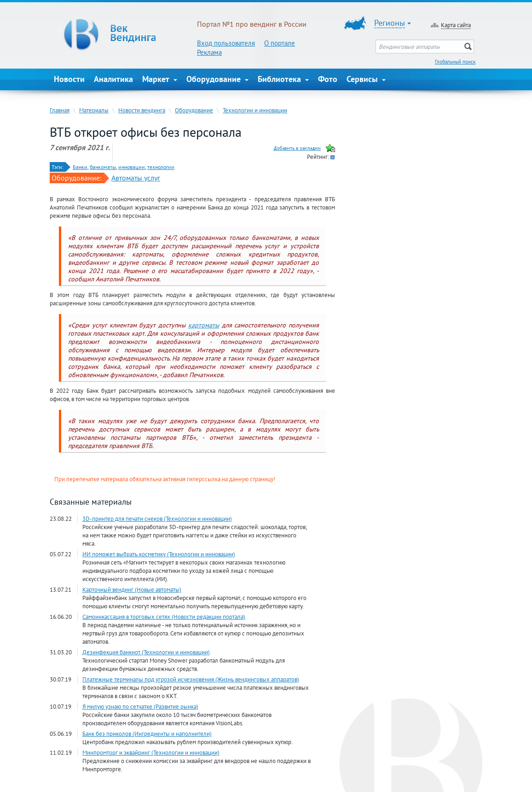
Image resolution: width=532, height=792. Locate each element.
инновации (132, 167)
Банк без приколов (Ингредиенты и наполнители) (147, 734)
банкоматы (103, 167)
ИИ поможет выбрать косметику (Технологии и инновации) (159, 554)
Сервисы (366, 79)
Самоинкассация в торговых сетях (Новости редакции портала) (164, 617)
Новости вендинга (142, 110)
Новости (69, 79)
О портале (280, 43)
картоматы (204, 325)
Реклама (209, 52)
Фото (328, 79)
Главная (60, 110)
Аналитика (113, 79)
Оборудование (217, 79)
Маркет (160, 79)
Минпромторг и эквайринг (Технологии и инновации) (151, 752)
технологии (161, 167)
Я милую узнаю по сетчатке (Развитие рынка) (140, 706)
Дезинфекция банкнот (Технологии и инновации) (146, 652)
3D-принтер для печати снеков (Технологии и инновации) (157, 518)
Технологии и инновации (255, 110)
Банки (80, 167)
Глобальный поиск (455, 62)
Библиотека (283, 79)
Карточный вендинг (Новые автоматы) (132, 589)
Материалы (94, 110)
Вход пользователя (226, 43)
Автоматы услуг (136, 178)
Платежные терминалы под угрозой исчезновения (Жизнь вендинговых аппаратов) (191, 679)
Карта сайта (456, 25)
